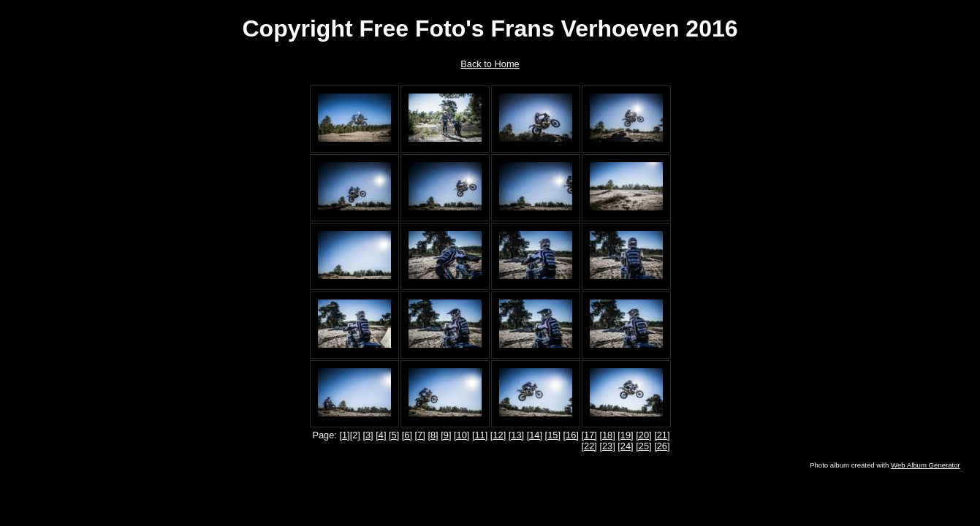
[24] (625, 446)
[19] (625, 435)
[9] (446, 435)
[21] (662, 435)
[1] (344, 435)
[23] (607, 446)
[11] (480, 435)
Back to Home (490, 64)
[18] (607, 435)
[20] (643, 435)
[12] (498, 435)
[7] (420, 435)
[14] (535, 435)
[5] (394, 435)
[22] (589, 446)
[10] (461, 435)
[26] (662, 446)
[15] (553, 435)
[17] (589, 435)
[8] (433, 435)
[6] (407, 435)
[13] (516, 435)
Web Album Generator (926, 465)
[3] (368, 435)
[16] (571, 435)
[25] (643, 446)
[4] (381, 435)
